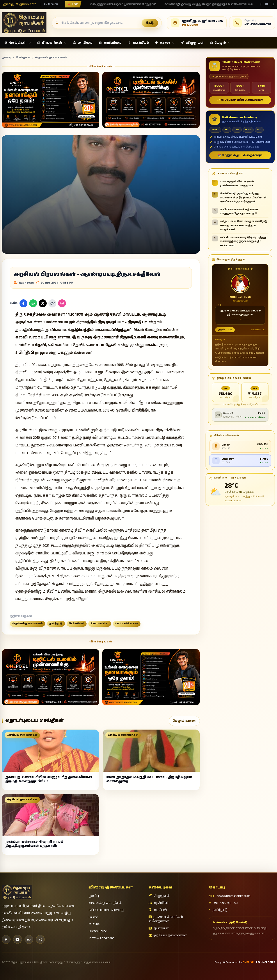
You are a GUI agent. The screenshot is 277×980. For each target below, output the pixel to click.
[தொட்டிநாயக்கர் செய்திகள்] (24, 23)
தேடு (150, 23)
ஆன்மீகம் (159, 903)
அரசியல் (158, 910)
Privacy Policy (98, 931)
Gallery (93, 917)
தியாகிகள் (159, 928)
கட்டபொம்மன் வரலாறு (106, 910)
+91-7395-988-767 (223, 903)
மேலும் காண (184, 721)
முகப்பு (6, 58)
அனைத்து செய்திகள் (105, 903)
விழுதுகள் (159, 896)
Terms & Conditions (101, 938)
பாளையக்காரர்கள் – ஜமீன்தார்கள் (167, 919)
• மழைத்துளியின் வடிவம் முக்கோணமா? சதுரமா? (119, 4)
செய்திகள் (23, 58)
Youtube (94, 924)
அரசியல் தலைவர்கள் (51, 58)
